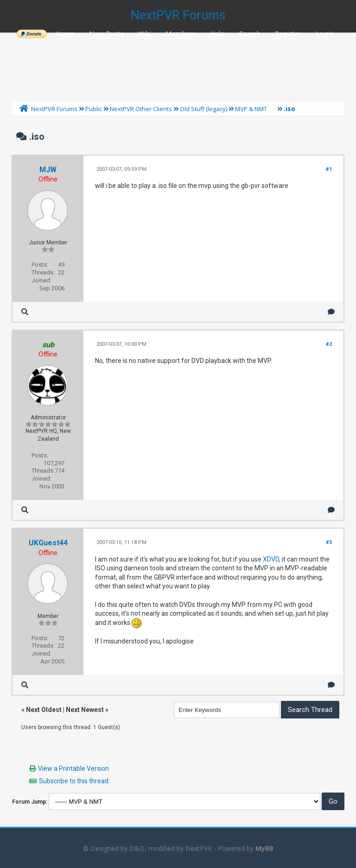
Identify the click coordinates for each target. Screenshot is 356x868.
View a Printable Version (73, 768)
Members (181, 34)
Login (324, 34)
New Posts (106, 34)
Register (288, 34)
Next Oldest (44, 710)
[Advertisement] (178, 65)
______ (32, 34)
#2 (329, 344)
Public (94, 109)
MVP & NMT (251, 109)
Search (250, 34)
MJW (48, 170)
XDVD (271, 559)
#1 (329, 169)
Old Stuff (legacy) (203, 109)
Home (65, 34)
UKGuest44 (48, 543)
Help (218, 34)
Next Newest (85, 710)
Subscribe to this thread (74, 781)
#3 (329, 542)
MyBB (264, 848)
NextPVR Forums (178, 15)
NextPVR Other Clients (141, 109)
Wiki (145, 34)
